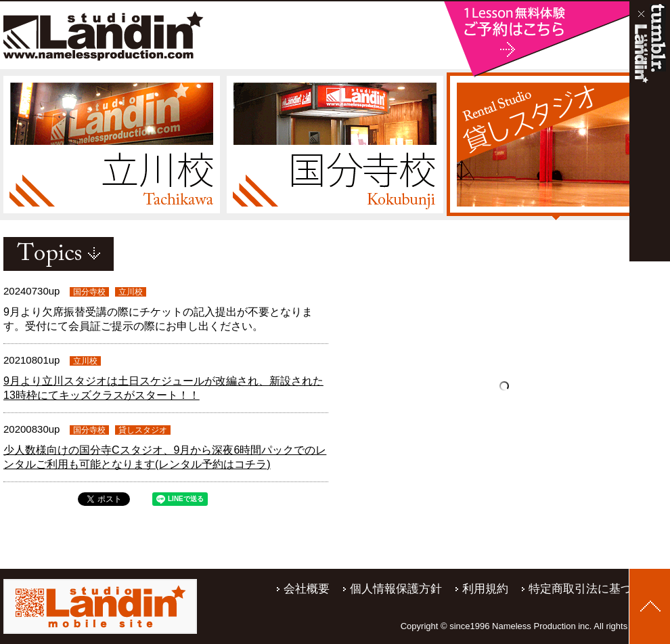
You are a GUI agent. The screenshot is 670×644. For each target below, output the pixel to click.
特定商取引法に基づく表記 (598, 589)
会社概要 (307, 589)
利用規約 (485, 589)
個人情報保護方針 (396, 589)
